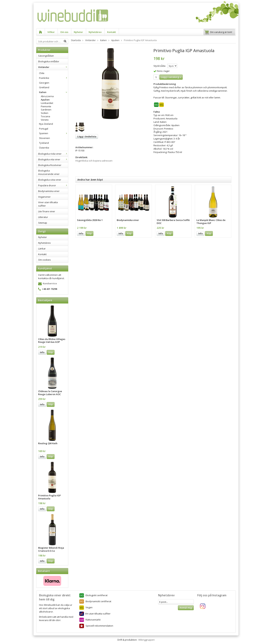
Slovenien (44, 138)
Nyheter (78, 32)
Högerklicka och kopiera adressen (94, 161)
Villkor (51, 32)
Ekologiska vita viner (53, 159)
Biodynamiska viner (49, 191)
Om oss (64, 32)
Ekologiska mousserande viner (49, 172)
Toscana (45, 116)
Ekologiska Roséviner (50, 165)
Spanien (54, 133)
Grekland (44, 87)
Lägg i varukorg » (171, 77)
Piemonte (46, 106)
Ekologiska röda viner (53, 154)
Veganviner (44, 197)
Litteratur (43, 217)
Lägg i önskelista (87, 136)
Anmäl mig (186, 608)
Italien (54, 92)
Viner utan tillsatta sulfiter (48, 204)
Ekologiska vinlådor (49, 61)
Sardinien (46, 110)
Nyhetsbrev (95, 32)
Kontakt (111, 32)
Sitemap (43, 223)
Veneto (45, 120)
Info (42, 352)
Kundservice (50, 283)
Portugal (44, 129)
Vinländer (53, 67)
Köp (51, 352)
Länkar (42, 249)
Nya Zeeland (46, 124)
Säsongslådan (46, 56)
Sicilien (45, 113)
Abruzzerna (47, 96)
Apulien (45, 100)
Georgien (44, 83)
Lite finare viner (47, 211)
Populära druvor (53, 185)
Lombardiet (47, 103)
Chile (42, 73)
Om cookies (44, 260)
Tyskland (44, 143)
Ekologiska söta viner (50, 180)
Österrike (44, 148)
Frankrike (54, 78)
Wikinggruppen (147, 640)
